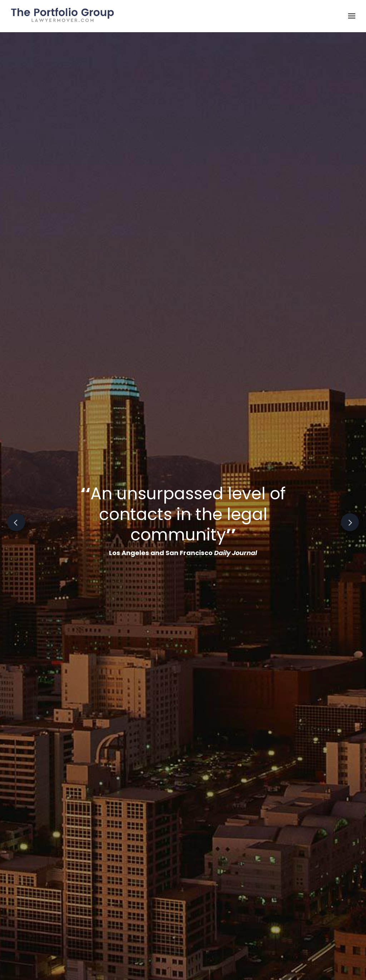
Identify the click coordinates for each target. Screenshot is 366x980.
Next (350, 522)
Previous (16, 522)
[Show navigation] (350, 16)
